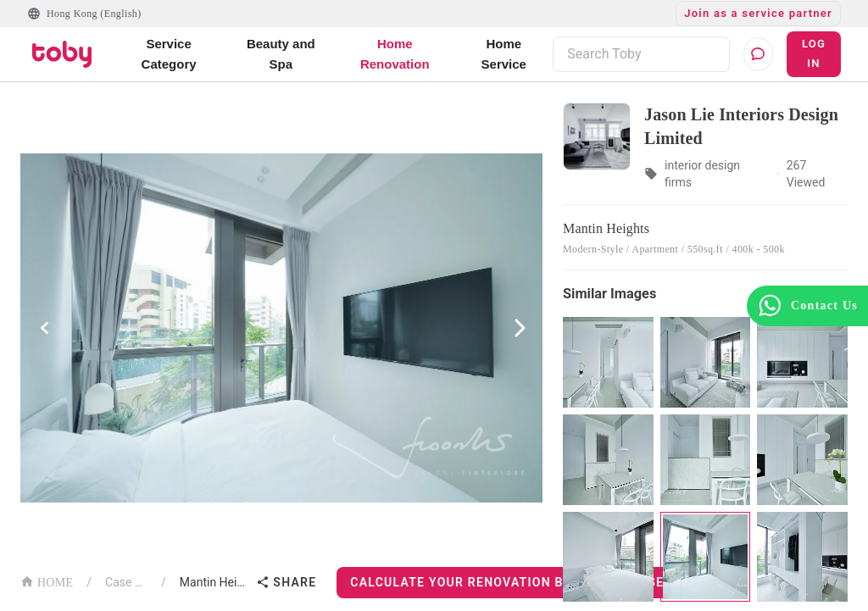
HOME (47, 581)
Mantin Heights (215, 582)
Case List (126, 582)
